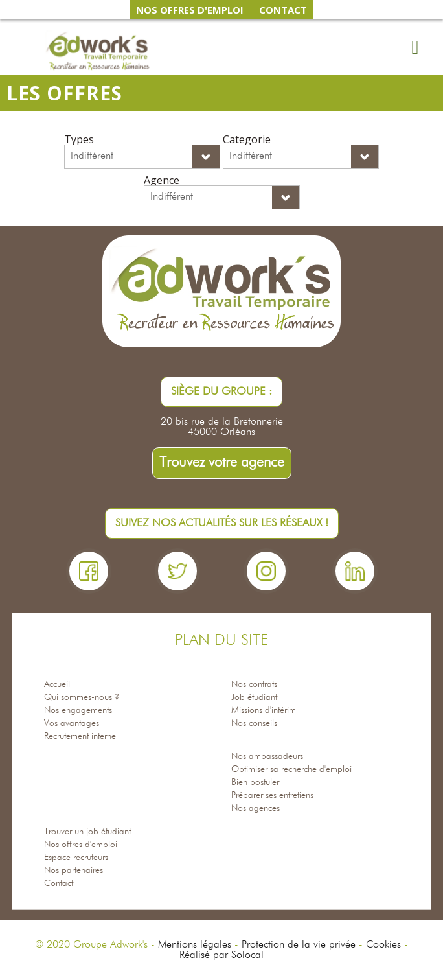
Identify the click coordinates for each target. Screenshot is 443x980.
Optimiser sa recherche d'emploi (291, 769)
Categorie (247, 139)
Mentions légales (195, 945)
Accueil (57, 684)
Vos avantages (72, 723)
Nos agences (256, 808)
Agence (162, 180)
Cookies (383, 945)
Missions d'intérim (264, 710)
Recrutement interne (80, 736)
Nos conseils (254, 723)
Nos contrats (254, 684)
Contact (59, 883)
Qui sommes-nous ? (82, 697)
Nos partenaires (74, 870)
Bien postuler (255, 782)
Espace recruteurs (76, 857)
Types (79, 139)
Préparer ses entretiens (272, 795)
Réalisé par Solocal (221, 955)
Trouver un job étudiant (87, 832)
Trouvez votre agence (222, 463)
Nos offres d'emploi (81, 845)
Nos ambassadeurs (267, 756)
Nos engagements (78, 710)
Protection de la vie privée (299, 945)
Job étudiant (254, 697)
